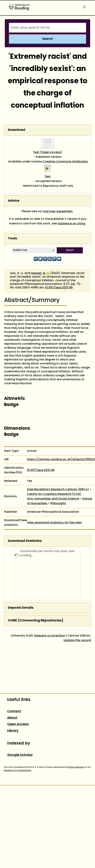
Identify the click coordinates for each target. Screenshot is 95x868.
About (12, 718)
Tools (12, 239)
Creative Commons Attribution (65, 162)
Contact (14, 711)
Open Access (18, 724)
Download (16, 130)
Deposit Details (21, 608)
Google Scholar (20, 755)
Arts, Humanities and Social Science (53, 499)
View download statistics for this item (54, 523)
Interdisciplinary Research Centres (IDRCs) (58, 490)
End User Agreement (58, 212)
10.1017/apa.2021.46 (59, 288)
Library (13, 731)
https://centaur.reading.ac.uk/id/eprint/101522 (61, 460)
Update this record (77, 640)
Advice (14, 201)
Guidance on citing (71, 224)
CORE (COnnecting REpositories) (36, 621)
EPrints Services (76, 767)
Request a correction (50, 636)
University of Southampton (17, 770)
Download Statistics (25, 541)
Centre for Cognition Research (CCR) (54, 494)
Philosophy (58, 504)
